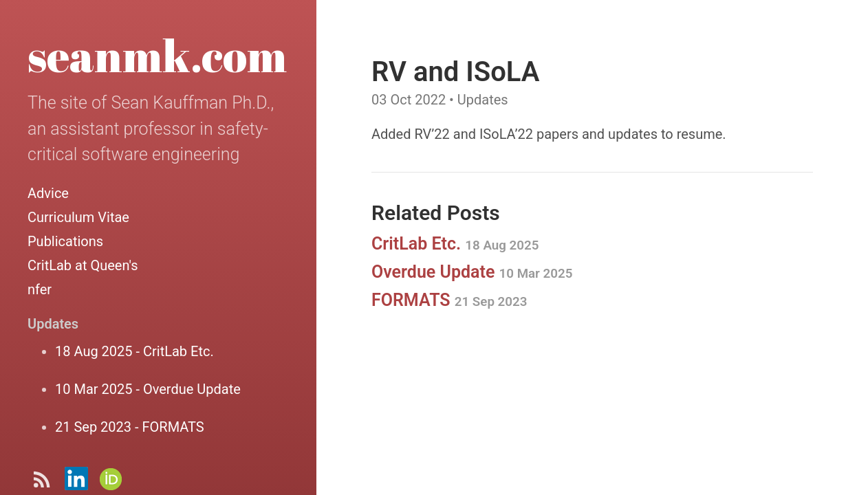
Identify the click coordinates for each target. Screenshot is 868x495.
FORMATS (449, 300)
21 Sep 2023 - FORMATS (130, 427)
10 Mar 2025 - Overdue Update (148, 389)
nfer (40, 289)
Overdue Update (472, 272)
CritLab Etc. (455, 244)
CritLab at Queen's (83, 265)
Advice (48, 193)
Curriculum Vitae (78, 217)
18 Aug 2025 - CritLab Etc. (134, 351)
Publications (65, 241)
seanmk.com (157, 55)
